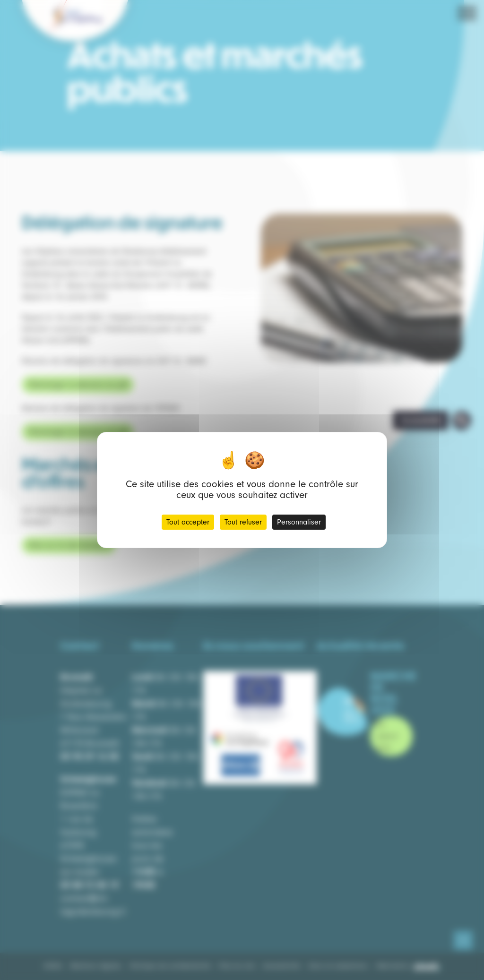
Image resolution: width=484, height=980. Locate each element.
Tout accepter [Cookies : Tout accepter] (188, 522)
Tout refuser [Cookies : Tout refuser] (243, 522)
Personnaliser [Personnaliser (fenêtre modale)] (299, 522)
